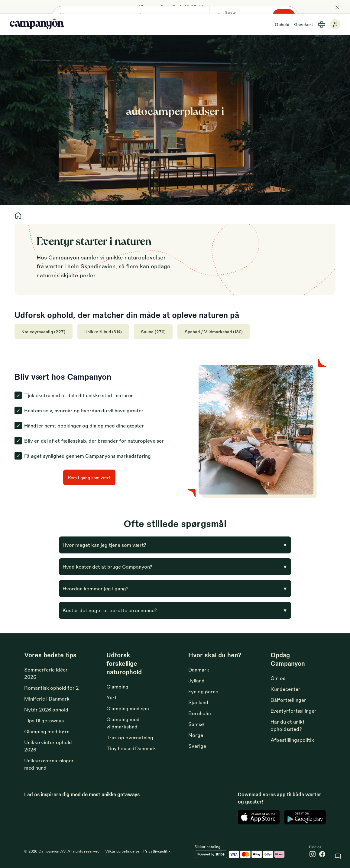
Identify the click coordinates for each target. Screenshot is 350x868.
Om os (278, 678)
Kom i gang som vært (89, 477)
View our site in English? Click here (175, 7)
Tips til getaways (44, 720)
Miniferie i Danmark (47, 699)
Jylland (196, 680)
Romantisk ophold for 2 (52, 688)
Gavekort (304, 24)
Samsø (196, 724)
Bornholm (200, 713)
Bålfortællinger (288, 700)
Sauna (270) (154, 332)
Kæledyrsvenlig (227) (44, 332)
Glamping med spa (128, 708)
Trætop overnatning (130, 737)
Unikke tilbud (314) (104, 332)
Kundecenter (285, 689)
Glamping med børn (47, 731)
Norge (196, 735)
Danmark (199, 670)
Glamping (117, 686)
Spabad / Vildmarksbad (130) (215, 332)
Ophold (282, 24)
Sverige (197, 746)
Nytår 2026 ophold (46, 710)
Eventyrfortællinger (293, 711)
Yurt (112, 697)
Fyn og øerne (203, 691)
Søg (291, 125)
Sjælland (198, 702)
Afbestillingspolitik (292, 740)
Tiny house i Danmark (131, 748)
